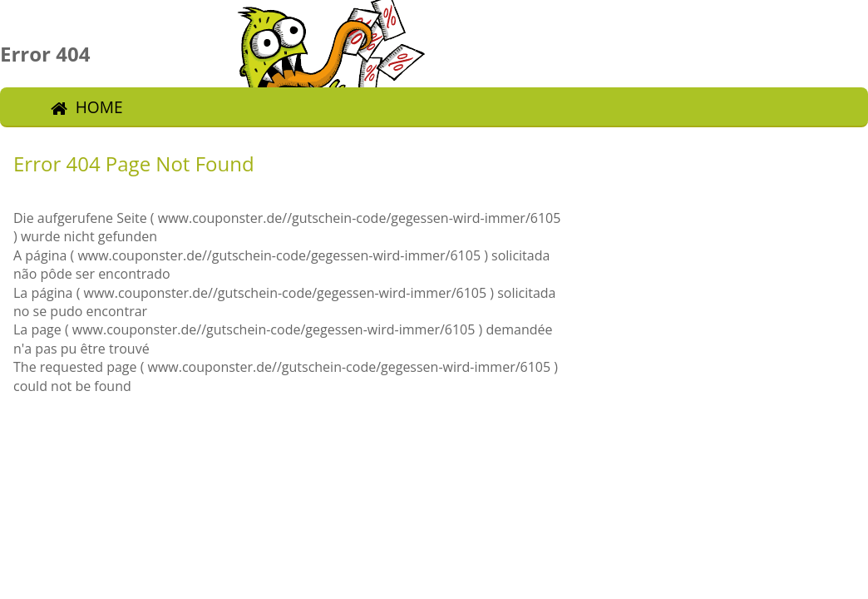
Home (99, 107)
